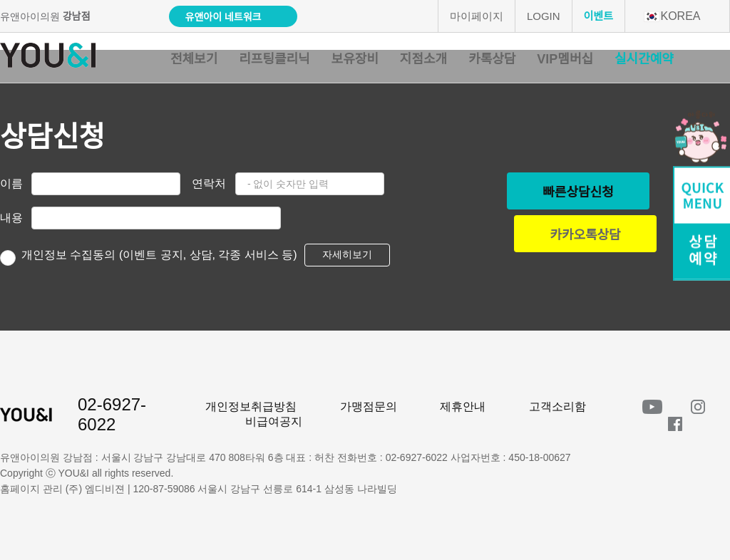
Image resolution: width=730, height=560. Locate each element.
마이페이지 (477, 16)
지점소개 (423, 59)
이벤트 (598, 16)
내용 (11, 218)
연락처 (209, 183)
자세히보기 (347, 254)
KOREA (672, 16)
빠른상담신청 (578, 192)
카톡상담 (492, 59)
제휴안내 (463, 406)
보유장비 (355, 59)
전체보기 (194, 59)
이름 (11, 183)
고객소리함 (557, 406)
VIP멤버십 (565, 59)
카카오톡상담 (585, 235)
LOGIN (544, 16)
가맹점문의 (369, 406)
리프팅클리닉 (274, 59)
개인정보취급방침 (251, 406)
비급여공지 (274, 421)
